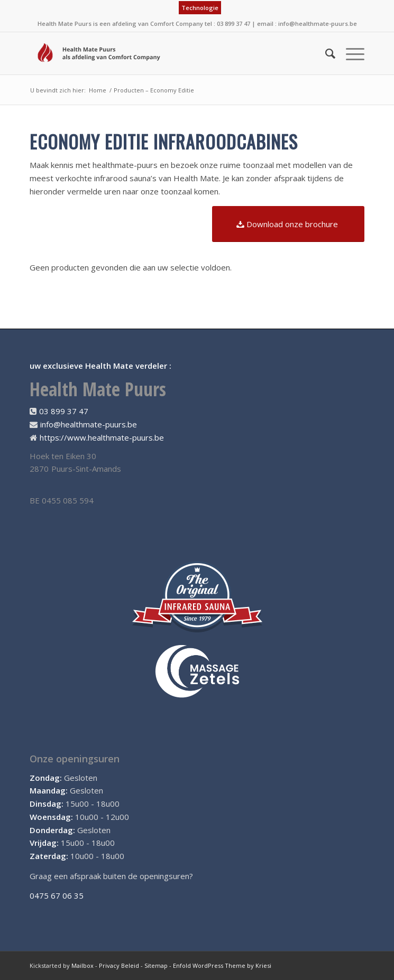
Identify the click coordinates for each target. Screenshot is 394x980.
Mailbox (83, 965)
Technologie (200, 8)
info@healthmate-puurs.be (318, 24)
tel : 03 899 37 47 (227, 24)
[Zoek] (325, 53)
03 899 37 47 (64, 411)
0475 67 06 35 (57, 895)
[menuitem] (200, 8)
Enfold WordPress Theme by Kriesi (222, 965)
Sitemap (156, 965)
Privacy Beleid (119, 965)
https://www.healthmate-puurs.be (102, 437)
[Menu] (350, 53)
